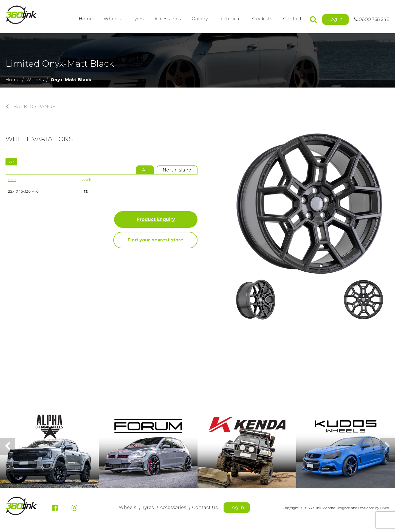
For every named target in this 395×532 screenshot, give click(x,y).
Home (86, 19)
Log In (335, 19)
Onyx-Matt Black (71, 80)
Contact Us (205, 507)
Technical (230, 19)
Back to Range (30, 107)
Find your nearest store (155, 240)
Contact (292, 19)
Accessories (168, 19)
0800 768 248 (372, 19)
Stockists (262, 19)
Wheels (112, 19)
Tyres (138, 19)
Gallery (200, 19)
